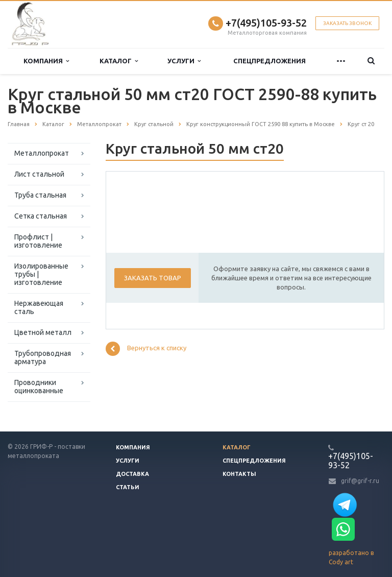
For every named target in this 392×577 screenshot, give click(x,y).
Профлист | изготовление (38, 241)
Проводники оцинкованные (39, 387)
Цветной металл (43, 332)
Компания (46, 61)
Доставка (132, 474)
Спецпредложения (269, 61)
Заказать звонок (347, 23)
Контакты (239, 474)
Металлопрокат (42, 153)
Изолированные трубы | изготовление (41, 274)
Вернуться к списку (146, 349)
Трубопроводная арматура (43, 357)
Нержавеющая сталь (39, 307)
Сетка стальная (41, 216)
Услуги (184, 61)
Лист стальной (39, 174)
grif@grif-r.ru (360, 481)
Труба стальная (40, 195)
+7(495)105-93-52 (266, 23)
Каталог (119, 61)
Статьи (128, 487)
